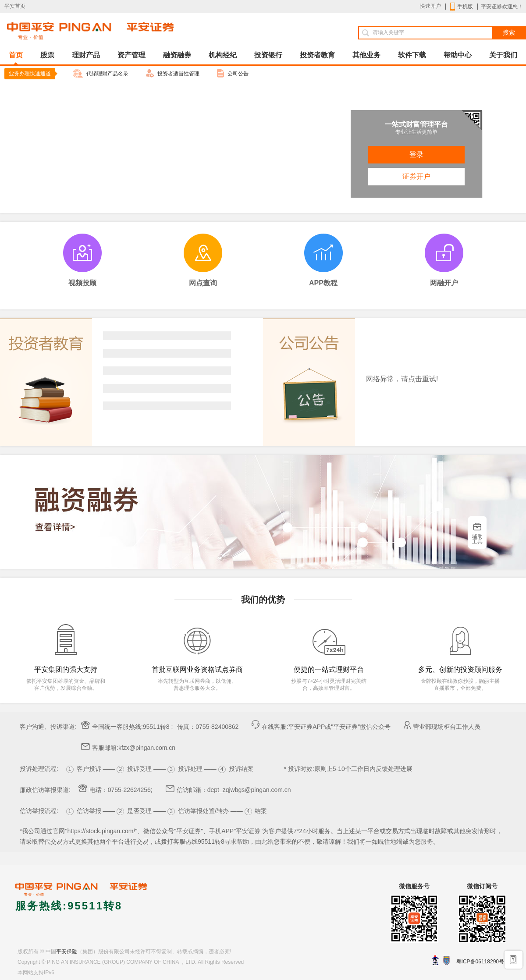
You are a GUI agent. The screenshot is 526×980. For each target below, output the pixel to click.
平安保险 (67, 952)
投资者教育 (317, 55)
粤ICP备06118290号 (480, 962)
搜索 (509, 33)
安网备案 (446, 960)
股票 (47, 55)
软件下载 (412, 55)
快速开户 (430, 6)
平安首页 (15, 6)
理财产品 (86, 55)
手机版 (462, 7)
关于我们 (503, 55)
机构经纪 (223, 55)
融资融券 (177, 55)
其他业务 (366, 55)
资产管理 (131, 55)
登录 (416, 154)
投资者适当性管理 (173, 73)
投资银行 (268, 55)
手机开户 (514, 959)
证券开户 (416, 176)
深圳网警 (435, 960)
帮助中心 (458, 55)
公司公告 (233, 73)
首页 (16, 58)
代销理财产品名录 (101, 73)
